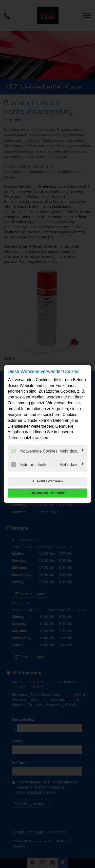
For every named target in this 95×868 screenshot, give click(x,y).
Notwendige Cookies (34, 451)
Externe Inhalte (30, 464)
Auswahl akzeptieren (48, 481)
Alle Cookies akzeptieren (48, 493)
